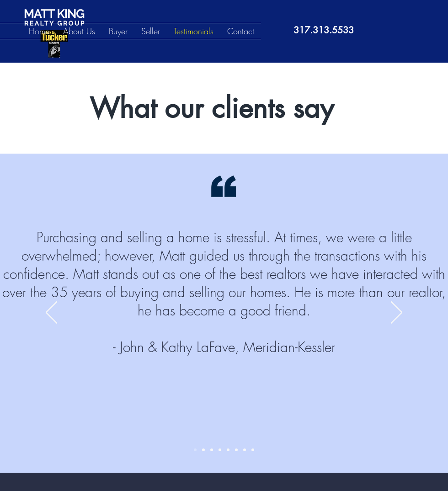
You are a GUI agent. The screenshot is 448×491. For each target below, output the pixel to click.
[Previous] (51, 313)
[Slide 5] (228, 450)
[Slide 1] (195, 450)
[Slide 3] (212, 450)
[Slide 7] (245, 450)
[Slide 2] (203, 450)
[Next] (397, 313)
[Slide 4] (220, 450)
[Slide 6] (236, 450)
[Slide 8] (253, 450)
